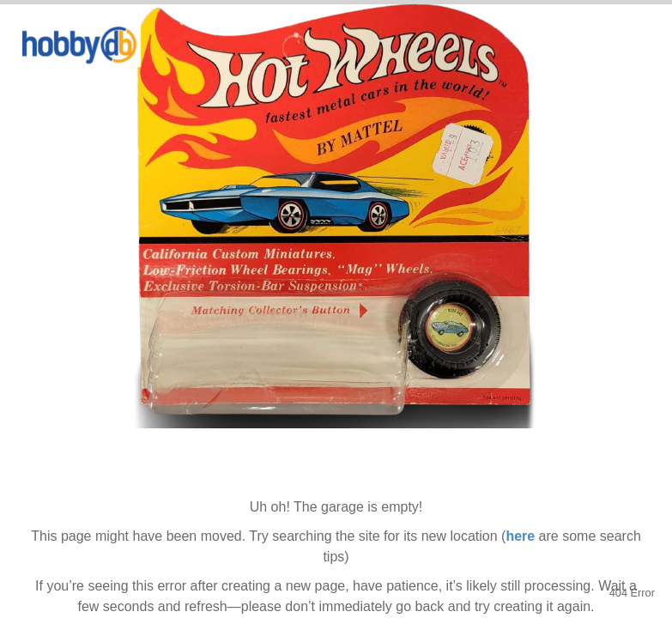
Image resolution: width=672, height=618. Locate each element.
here (520, 536)
